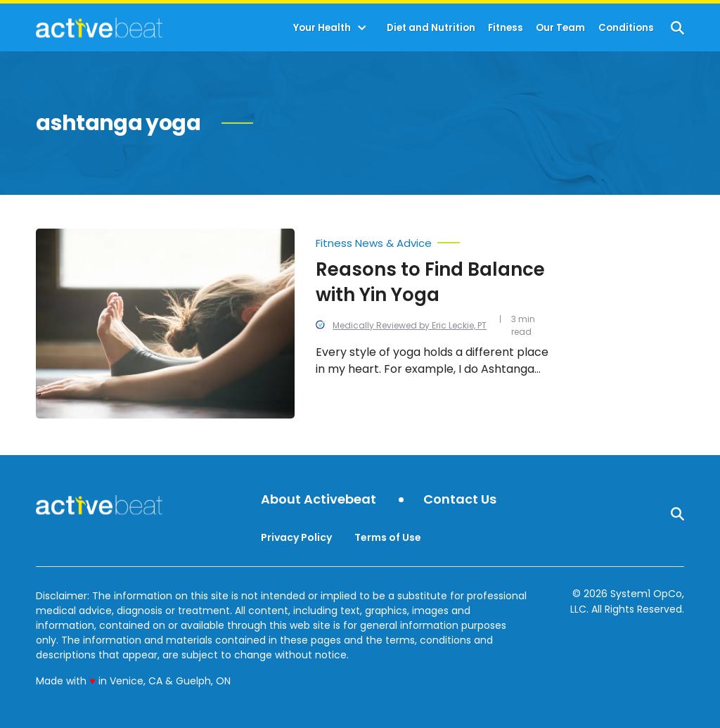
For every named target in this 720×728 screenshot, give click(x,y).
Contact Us (460, 500)
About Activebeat (319, 500)
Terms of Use (388, 537)
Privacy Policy (296, 537)
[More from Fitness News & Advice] (435, 240)
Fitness (506, 28)
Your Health (322, 28)
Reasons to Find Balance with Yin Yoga (430, 282)
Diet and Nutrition (431, 28)
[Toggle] (362, 28)
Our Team (560, 28)
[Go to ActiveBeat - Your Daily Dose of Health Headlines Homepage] (99, 27)
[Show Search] (677, 28)
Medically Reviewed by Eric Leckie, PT (410, 325)
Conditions (626, 28)
